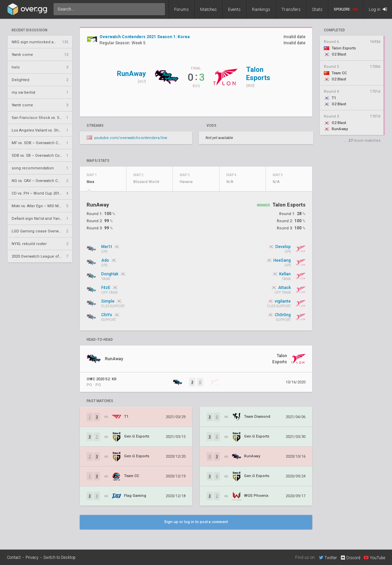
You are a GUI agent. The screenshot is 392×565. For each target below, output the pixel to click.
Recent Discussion (29, 30)
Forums (182, 9)
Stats (317, 9)
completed (334, 30)
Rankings (261, 9)
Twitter (328, 558)
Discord (350, 558)
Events (234, 9)
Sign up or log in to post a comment (196, 522)
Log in (378, 9)
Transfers (291, 9)
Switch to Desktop (59, 558)
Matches (208, 9)
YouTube (374, 558)
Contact (14, 558)
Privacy (32, 558)
